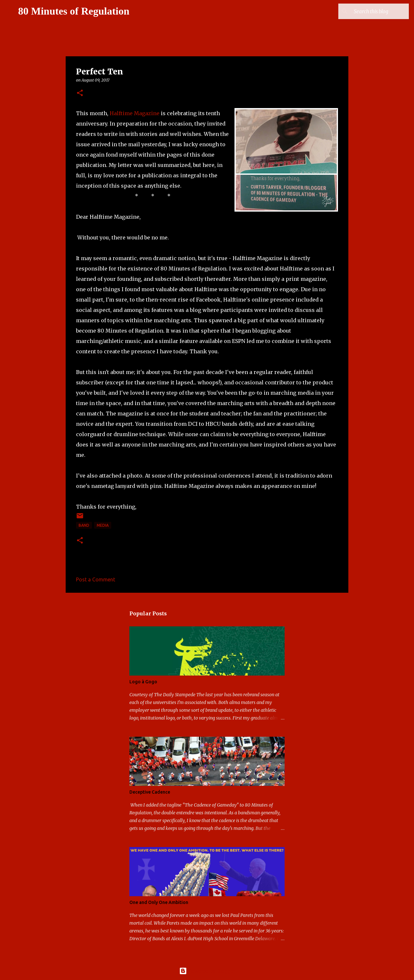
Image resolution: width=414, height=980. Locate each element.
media (103, 525)
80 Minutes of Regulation (74, 11)
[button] (80, 93)
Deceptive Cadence (150, 792)
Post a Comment (96, 579)
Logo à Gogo (143, 682)
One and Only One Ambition (159, 902)
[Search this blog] (375, 11)
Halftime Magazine (135, 113)
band (84, 525)
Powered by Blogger (207, 971)
